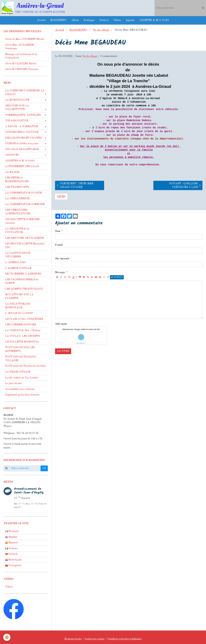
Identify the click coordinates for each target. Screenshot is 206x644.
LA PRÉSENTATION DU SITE (23, 193)
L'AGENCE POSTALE (18, 268)
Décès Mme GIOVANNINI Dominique (20, 47)
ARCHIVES (12, 155)
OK (44, 468)
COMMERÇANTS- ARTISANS (23, 115)
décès (61, 197)
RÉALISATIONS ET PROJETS (23, 138)
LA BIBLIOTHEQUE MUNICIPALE (17, 306)
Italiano (11, 548)
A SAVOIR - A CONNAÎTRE (21, 127)
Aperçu (117, 277)
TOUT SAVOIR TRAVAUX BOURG (26, 366)
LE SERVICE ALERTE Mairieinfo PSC (25, 246)
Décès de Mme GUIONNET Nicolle (25, 39)
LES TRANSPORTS (17, 187)
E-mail (59, 245)
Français (12, 531)
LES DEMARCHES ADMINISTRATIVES (18, 212)
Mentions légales (73, 639)
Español (11, 543)
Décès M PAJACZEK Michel (21, 64)
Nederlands (13, 560)
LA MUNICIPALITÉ (17, 100)
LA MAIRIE (12, 172)
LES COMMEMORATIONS (21, 325)
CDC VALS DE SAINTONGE (22, 149)
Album (75, 20)
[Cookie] (7, 637)
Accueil (41, 20)
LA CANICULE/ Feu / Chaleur (23, 331)
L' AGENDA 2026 (15, 262)
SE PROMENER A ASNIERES (23, 274)
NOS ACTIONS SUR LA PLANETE (19, 297)
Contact (104, 20)
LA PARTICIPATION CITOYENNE (18, 255)
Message (60, 272)
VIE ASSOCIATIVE (17, 121)
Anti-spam (61, 324)
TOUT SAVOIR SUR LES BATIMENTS (20, 349)
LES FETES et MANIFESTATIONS (17, 180)
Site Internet (62, 259)
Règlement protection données (22, 395)
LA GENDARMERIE (17, 199)
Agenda (130, 20)
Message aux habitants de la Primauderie (21, 56)
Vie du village (101, 30)
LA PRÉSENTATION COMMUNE (25, 204)
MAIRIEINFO (58, 20)
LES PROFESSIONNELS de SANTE (22, 282)
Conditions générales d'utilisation (124, 639)
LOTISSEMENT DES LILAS (22, 166)
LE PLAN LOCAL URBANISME (24, 319)
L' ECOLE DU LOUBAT (19, 313)
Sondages (89, 20)
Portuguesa (13, 566)
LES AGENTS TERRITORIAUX (24, 289)
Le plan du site (14, 383)
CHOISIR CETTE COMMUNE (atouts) (22, 221)
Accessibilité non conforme (20, 389)
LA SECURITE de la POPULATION (17, 231)
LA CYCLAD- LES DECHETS (23, 336)
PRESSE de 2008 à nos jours (22, 144)
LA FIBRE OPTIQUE (18, 372)
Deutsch (11, 554)
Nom (58, 231)
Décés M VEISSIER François (22, 69)
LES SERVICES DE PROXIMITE (25, 238)
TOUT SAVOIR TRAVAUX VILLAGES (21, 359)
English (11, 537)
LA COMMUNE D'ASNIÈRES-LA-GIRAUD (25, 93)
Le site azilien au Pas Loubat (22, 378)
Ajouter (63, 351)
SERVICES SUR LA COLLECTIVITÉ (17, 108)
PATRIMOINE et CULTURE (22, 132)
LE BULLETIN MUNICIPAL (22, 342)
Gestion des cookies (95, 639)
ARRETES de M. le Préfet (154, 20)
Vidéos (117, 20)
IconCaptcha (80, 343)
